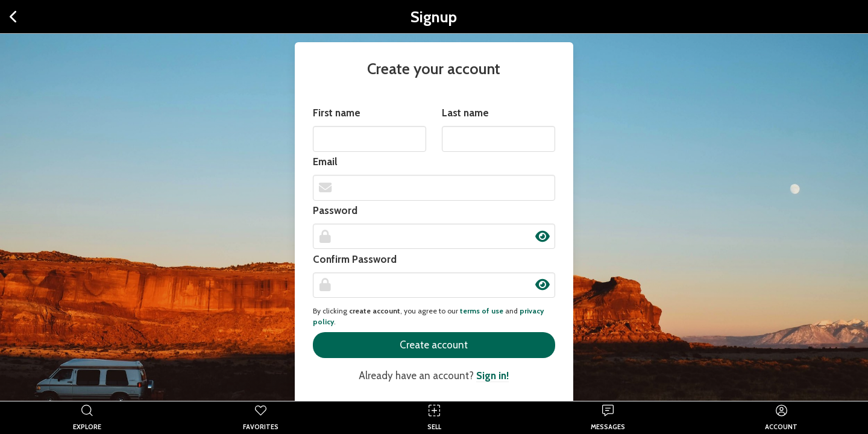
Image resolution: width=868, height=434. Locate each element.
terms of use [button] (482, 311)
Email (325, 162)
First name (337, 113)
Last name (465, 113)
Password (335, 210)
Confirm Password (355, 259)
